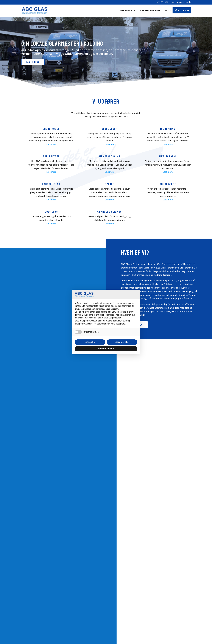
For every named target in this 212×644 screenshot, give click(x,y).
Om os (167, 11)
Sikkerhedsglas (110, 157)
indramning (168, 129)
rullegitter (51, 157)
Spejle (109, 184)
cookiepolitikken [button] (111, 309)
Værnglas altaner (109, 212)
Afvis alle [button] (90, 342)
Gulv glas (51, 212)
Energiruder (51, 129)
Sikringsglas (168, 157)
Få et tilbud (182, 11)
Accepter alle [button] (122, 342)
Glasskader (109, 129)
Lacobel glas (51, 184)
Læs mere (51, 144)
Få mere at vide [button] (106, 349)
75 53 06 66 (163, 2)
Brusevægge (168, 184)
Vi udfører (126, 11)
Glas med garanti (149, 11)
